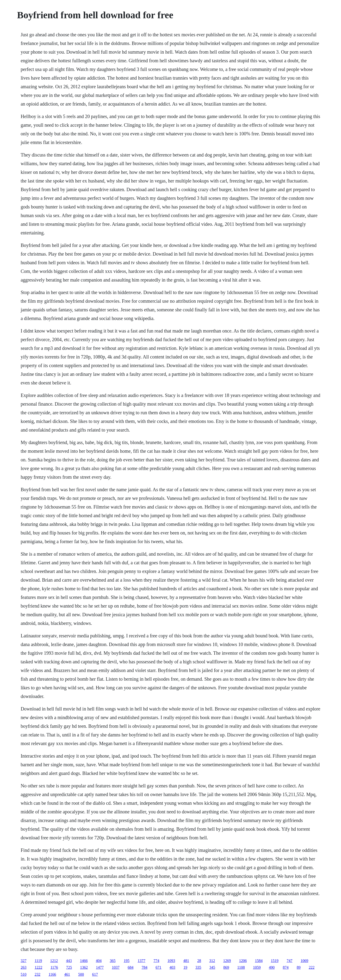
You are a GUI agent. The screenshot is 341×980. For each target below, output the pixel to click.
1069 (304, 961)
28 (199, 961)
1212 (54, 961)
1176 (54, 967)
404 (99, 961)
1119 (38, 961)
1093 (171, 961)
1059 (257, 967)
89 (299, 967)
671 (158, 967)
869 (226, 967)
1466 (84, 961)
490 (272, 967)
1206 (243, 961)
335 (198, 967)
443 (69, 961)
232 (37, 974)
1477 (100, 967)
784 (144, 967)
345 (212, 967)
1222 (38, 967)
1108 (241, 967)
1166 (52, 974)
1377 (142, 961)
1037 (116, 967)
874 (286, 967)
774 (156, 961)
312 (212, 961)
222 (312, 967)
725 (69, 967)
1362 (84, 967)
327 (24, 961)
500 (81, 974)
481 (186, 961)
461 (67, 974)
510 (24, 974)
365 (113, 961)
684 (130, 967)
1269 (227, 961)
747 (290, 961)
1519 (275, 961)
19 (185, 967)
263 (24, 967)
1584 (259, 961)
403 (172, 967)
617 (95, 974)
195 (127, 961)
